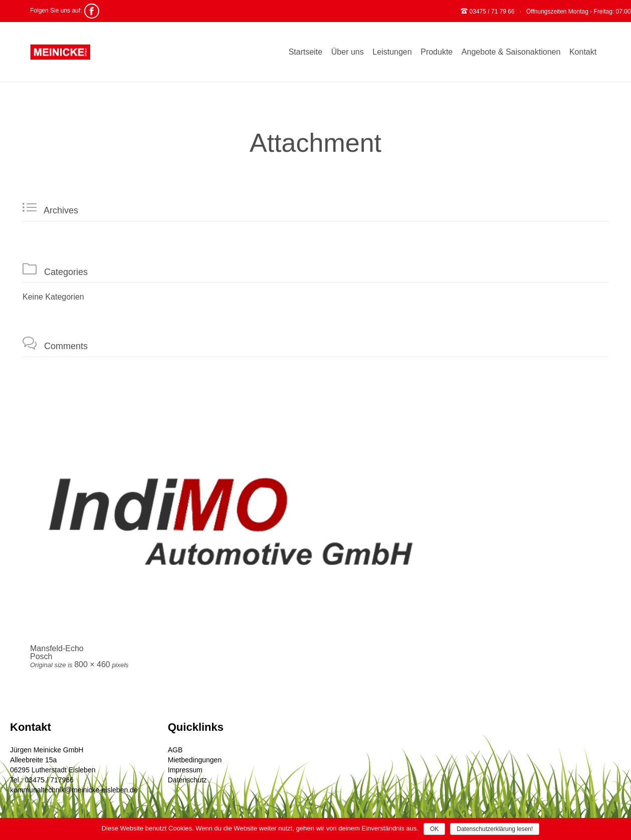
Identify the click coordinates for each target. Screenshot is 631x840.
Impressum (185, 770)
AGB (175, 750)
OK (434, 829)
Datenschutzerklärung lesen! (495, 829)
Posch (41, 656)
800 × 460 (92, 664)
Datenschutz (187, 780)
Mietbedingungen (195, 760)
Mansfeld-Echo (57, 648)
